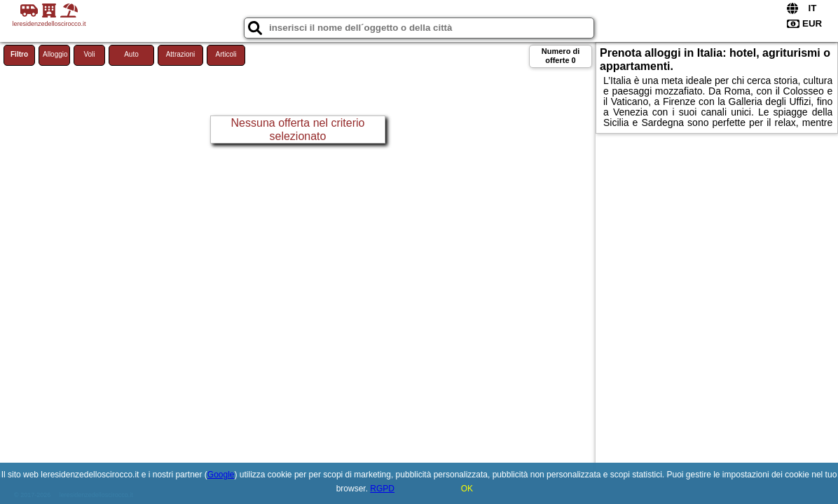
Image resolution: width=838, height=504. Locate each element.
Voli (89, 54)
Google (221, 475)
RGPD (382, 489)
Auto (131, 54)
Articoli (226, 54)
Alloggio (55, 54)
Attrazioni (181, 54)
